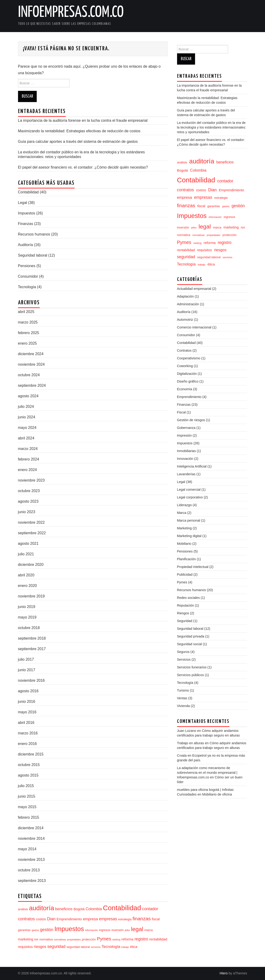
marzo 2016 (28, 733)
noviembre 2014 (31, 838)
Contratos (184, 350)
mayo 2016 (27, 712)
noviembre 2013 (31, 860)
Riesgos (183, 613)
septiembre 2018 (32, 638)
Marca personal (189, 520)
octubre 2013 (29, 870)
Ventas (182, 698)
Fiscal (182, 412)
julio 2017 (26, 659)
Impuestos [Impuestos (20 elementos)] (69, 929)
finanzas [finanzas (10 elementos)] (142, 919)
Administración (188, 304)
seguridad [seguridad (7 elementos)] (56, 947)
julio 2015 (26, 786)
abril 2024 (26, 438)
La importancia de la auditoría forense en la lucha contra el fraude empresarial (83, 120)
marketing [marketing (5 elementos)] (26, 939)
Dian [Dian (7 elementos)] (51, 919)
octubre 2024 (29, 375)
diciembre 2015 (31, 754)
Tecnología (27, 287)
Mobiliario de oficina (217, 794)
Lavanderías (186, 474)
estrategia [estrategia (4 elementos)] (125, 919)
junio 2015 (27, 796)
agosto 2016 (28, 691)
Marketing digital (189, 536)
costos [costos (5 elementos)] (41, 919)
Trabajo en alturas (191, 743)
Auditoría (25, 245)
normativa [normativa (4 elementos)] (46, 939)
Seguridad (185, 621)
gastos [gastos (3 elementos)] (35, 930)
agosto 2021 (28, 543)
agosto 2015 (28, 775)
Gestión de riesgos (191, 420)
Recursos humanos (34, 234)
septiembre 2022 (32, 533)
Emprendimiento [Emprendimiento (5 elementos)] (69, 919)
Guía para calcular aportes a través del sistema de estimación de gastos (78, 142)
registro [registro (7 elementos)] (141, 939)
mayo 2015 (27, 807)
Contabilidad (28, 192)
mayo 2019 (27, 617)
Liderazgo (184, 505)
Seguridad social (189, 644)
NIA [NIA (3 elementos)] (36, 939)
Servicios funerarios (192, 667)
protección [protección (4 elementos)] (89, 939)
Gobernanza (186, 428)
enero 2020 (27, 586)
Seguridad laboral (33, 255)
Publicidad (185, 575)
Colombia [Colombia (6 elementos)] (94, 909)
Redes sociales (189, 598)
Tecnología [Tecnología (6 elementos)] (111, 947)
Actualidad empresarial (194, 289)
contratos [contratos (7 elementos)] (27, 919)
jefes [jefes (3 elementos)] (127, 930)
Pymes (182, 582)
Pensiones (27, 266)
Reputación (186, 605)
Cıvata (182, 755)
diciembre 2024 (31, 354)
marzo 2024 (28, 449)
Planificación (187, 559)
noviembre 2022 (31, 522)
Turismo (183, 690)
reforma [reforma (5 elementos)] (127, 939)
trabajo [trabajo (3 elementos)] (125, 947)
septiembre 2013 (32, 881)
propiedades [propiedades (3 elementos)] (74, 939)
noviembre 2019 (31, 596)
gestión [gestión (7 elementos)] (47, 930)
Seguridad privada (191, 636)
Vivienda (183, 706)
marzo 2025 (28, 322)
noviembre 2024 (31, 364)
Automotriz (185, 320)
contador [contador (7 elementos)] (150, 909)
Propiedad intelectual (193, 567)
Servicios (184, 659)
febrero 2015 (29, 817)
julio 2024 (26, 407)
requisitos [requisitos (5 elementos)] (25, 947)
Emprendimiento (189, 397)
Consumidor (28, 276)
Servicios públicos (191, 675)
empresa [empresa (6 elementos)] (90, 919)
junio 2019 (27, 607)
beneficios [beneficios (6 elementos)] (64, 909)
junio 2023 (27, 512)
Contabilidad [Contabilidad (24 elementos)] (122, 908)
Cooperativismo (189, 358)
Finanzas (26, 224)
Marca (182, 513)
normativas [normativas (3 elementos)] (60, 939)
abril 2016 (26, 723)
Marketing (184, 528)
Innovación (185, 459)
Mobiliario (184, 544)
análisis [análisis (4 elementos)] (23, 909)
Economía (185, 389)
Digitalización (187, 374)
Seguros (183, 652)
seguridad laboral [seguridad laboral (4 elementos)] (78, 947)
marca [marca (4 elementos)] (149, 930)
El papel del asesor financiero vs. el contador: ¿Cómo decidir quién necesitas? (83, 167)
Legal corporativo (190, 497)
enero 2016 (27, 744)
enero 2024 (27, 470)
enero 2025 (27, 343)
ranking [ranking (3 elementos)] (116, 939)
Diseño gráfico (188, 381)
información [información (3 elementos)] (92, 930)
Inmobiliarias (187, 451)
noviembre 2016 (31, 680)
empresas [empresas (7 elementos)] (108, 919)
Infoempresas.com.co (71, 13)
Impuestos (27, 213)
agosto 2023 (28, 501)
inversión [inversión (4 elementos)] (118, 930)
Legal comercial (189, 490)
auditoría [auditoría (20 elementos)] (42, 908)
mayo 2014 (27, 849)
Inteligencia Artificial (192, 466)
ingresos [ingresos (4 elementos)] (105, 930)
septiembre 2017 (32, 649)
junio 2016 (27, 702)
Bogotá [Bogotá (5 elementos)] (79, 909)
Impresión (184, 435)
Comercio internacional (194, 327)
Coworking (185, 366)
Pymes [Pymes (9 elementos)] (104, 939)
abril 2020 (26, 575)
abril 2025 (26, 312)
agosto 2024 (28, 396)
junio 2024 (27, 417)
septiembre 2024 (32, 385)
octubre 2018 (29, 628)
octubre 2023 (29, 491)
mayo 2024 (27, 428)
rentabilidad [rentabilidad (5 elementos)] (158, 939)
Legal (23, 203)
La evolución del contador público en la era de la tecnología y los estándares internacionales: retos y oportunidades (212, 127)
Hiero (224, 973)
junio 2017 (27, 670)
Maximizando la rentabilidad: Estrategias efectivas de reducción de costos (79, 131)
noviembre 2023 (31, 480)
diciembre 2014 (31, 828)
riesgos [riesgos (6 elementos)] (40, 947)
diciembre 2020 (31, 565)
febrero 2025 (29, 333)
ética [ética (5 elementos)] (134, 947)
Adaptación (185, 296)
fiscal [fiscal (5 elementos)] (156, 919)
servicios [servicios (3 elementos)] (96, 947)
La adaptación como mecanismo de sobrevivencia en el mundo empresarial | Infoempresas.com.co (207, 773)
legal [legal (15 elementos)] (137, 929)
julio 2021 (26, 554)
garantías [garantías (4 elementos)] (24, 930)
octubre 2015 (29, 765)
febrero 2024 (29, 459)
